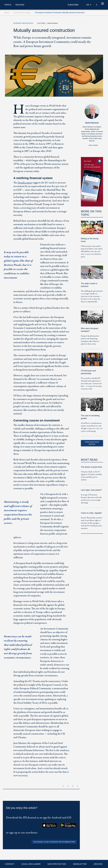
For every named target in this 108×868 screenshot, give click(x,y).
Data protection (57, 864)
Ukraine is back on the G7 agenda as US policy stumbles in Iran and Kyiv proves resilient (91, 476)
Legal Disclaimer (31, 864)
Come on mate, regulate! (91, 513)
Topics (8, 5)
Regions (20, 5)
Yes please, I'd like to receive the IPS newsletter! (54, 842)
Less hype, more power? (91, 490)
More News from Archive (92, 443)
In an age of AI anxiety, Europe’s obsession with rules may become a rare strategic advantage (91, 499)
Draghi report (25, 183)
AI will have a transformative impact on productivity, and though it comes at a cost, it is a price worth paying (92, 427)
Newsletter (80, 864)
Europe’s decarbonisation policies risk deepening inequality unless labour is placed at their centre (90, 340)
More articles (93, 145)
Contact (10, 864)
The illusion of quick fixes (91, 467)
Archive (98, 864)
